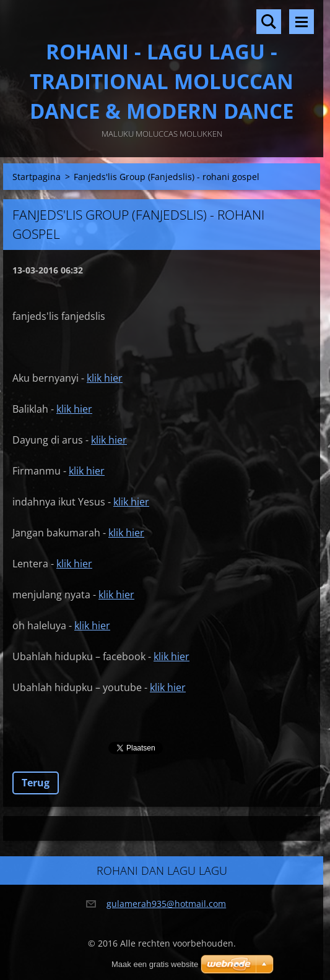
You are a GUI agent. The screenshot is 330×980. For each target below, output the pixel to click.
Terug (36, 783)
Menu (302, 22)
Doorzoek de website (269, 22)
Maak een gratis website (155, 964)
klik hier (105, 378)
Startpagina (37, 177)
